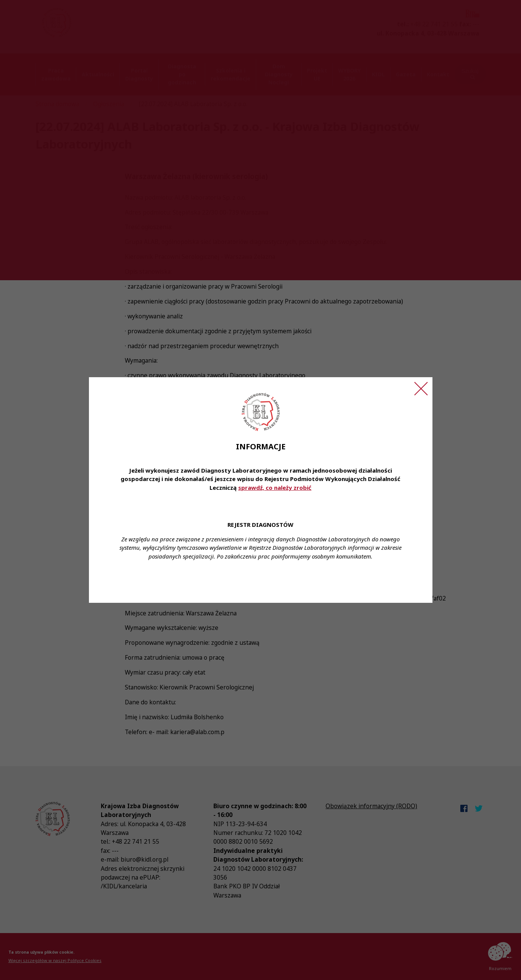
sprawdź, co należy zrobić (275, 488)
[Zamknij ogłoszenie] (421, 389)
